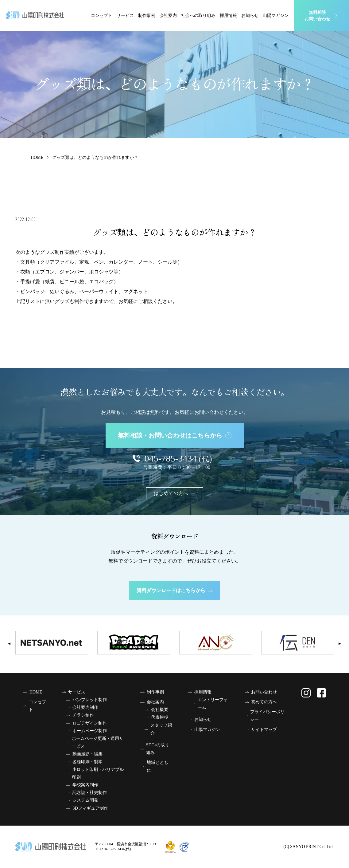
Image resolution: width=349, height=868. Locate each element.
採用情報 (228, 16)
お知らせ (250, 16)
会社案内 (168, 16)
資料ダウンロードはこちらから (175, 590)
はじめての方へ (175, 493)
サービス (125, 16)
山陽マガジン (276, 16)
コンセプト (102, 16)
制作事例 (147, 16)
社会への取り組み (198, 16)
